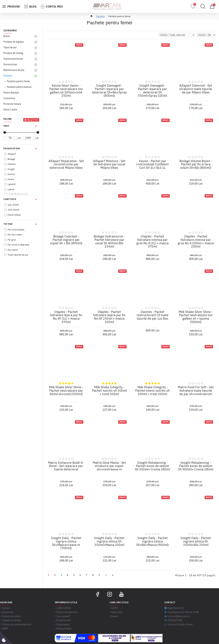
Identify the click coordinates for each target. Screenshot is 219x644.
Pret (6, 126)
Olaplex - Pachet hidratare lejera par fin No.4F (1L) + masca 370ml (66, 317)
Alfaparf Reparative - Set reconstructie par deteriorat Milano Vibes (66, 164)
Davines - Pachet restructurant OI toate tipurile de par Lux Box (152, 315)
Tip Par (8, 224)
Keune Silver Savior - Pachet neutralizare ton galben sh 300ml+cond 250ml (66, 91)
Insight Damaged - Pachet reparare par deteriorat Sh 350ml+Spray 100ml (152, 91)
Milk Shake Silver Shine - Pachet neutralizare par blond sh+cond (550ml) (66, 391)
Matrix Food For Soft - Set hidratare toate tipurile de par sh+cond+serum (196, 391)
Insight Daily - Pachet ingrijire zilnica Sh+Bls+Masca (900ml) (152, 541)
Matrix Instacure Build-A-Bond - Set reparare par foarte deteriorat (66, 466)
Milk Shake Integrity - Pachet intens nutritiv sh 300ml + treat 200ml (152, 391)
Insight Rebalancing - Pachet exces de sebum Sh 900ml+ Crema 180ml (196, 466)
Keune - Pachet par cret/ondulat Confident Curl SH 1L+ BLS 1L (152, 164)
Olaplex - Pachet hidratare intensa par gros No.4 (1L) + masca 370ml (152, 241)
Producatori (12, 149)
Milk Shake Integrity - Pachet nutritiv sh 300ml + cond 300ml (109, 391)
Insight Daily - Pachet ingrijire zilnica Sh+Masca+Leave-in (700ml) (66, 543)
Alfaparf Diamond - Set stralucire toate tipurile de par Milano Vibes (196, 89)
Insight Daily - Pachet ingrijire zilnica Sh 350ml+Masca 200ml (109, 541)
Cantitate (10, 199)
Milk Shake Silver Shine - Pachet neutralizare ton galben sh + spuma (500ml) (196, 317)
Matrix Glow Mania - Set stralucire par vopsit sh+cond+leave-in (109, 466)
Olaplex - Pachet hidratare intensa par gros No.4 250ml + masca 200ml (196, 241)
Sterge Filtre (32, 120)
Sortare (171, 35)
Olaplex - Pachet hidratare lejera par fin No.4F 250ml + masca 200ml (109, 317)
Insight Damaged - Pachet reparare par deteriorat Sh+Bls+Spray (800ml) (109, 91)
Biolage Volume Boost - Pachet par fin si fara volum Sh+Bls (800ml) (196, 164)
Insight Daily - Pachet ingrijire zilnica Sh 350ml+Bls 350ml (196, 541)
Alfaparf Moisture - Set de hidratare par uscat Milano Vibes (109, 164)
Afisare (203, 35)
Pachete (101, 16)
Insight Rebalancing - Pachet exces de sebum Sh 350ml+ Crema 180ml (152, 466)
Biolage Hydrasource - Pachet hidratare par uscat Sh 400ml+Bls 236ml (109, 241)
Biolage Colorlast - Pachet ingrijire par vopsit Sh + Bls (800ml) (66, 240)
